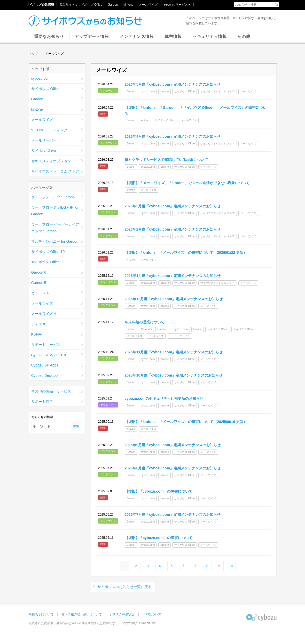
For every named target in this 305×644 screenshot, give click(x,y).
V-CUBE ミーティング (49, 130)
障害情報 (173, 36)
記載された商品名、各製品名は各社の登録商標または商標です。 (74, 623)
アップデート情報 (92, 36)
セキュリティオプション (51, 161)
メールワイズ (148, 5)
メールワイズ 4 (44, 314)
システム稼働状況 (122, 614)
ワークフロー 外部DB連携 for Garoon (55, 211)
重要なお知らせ (49, 36)
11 (243, 566)
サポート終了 (42, 402)
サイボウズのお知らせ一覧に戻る (124, 587)
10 (231, 566)
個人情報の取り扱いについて (82, 614)
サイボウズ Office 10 (48, 252)
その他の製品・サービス (51, 391)
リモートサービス (46, 345)
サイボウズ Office (90, 5)
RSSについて (152, 614)
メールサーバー (44, 140)
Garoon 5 (39, 283)
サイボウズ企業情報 (40, 5)
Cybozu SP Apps (45, 365)
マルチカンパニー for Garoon (55, 241)
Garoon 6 (39, 272)
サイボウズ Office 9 (47, 262)
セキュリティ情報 (209, 36)
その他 (244, 36)
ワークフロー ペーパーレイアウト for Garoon (55, 228)
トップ (33, 54)
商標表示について (41, 614)
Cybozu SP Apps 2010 (49, 355)
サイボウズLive (44, 151)
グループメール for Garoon (53, 197)
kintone (128, 5)
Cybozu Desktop (45, 376)
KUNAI (37, 334)
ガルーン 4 (40, 293)
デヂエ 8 (38, 324)
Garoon (113, 5)
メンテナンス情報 (137, 36)
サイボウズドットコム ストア (55, 171)
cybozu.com (41, 78)
